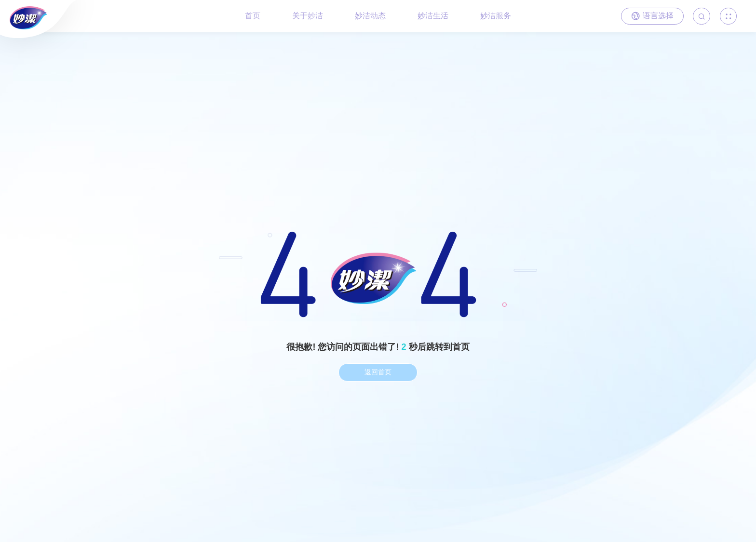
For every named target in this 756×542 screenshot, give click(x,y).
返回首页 (378, 372)
